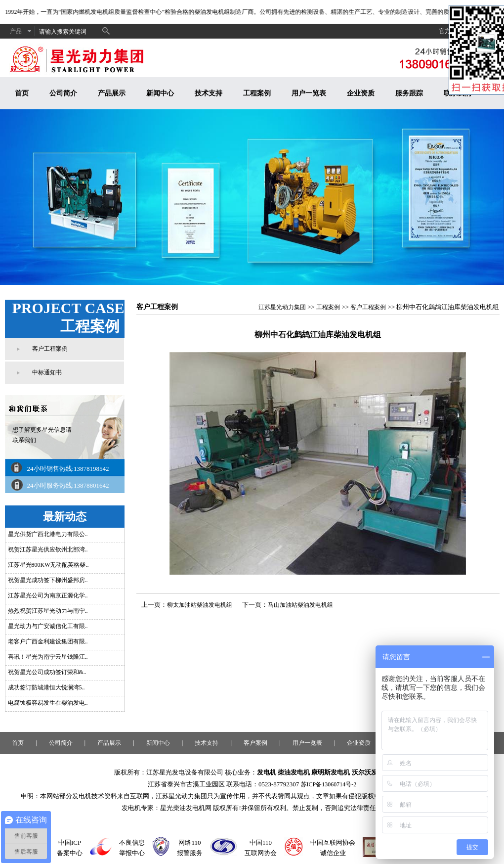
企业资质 (361, 93)
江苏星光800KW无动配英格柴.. (48, 565)
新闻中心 (160, 93)
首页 (22, 93)
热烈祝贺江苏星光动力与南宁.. (48, 611)
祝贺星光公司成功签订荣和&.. (47, 672)
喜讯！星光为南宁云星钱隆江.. (48, 657)
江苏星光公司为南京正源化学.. (48, 595)
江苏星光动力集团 (282, 307)
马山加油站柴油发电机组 (300, 605)
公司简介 (63, 93)
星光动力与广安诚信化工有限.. (48, 626)
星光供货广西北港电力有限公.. (48, 534)
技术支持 (209, 93)
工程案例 (257, 93)
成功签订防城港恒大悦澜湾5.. (46, 687)
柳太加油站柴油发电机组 (200, 605)
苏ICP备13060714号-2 (329, 784)
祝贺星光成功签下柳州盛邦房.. (48, 580)
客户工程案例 (50, 349)
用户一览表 (309, 93)
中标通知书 (47, 372)
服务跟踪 (409, 93)
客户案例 (255, 743)
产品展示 (112, 93)
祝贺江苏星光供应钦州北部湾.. (48, 549)
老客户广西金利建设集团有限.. (48, 641)
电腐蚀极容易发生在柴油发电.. (48, 703)
